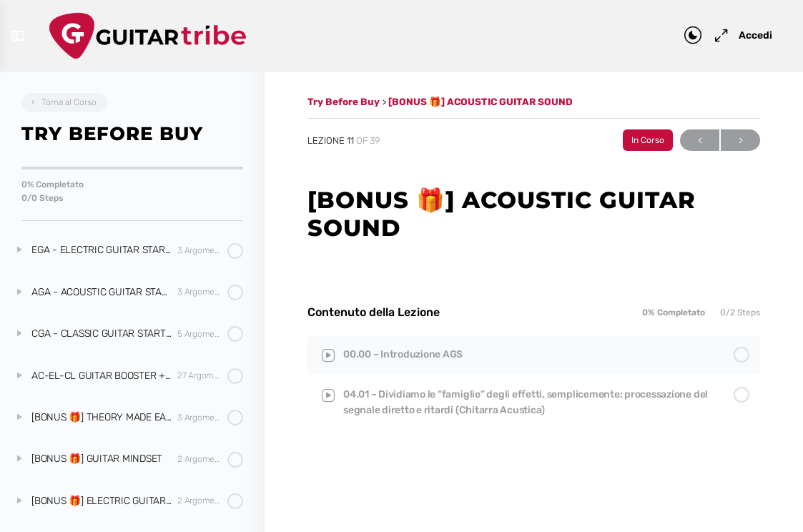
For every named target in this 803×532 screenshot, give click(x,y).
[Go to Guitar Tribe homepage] (154, 34)
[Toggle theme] (686, 36)
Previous (700, 141)
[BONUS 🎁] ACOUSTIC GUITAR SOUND (481, 102)
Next (740, 141)
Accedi (749, 35)
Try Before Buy (345, 102)
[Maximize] (712, 36)
